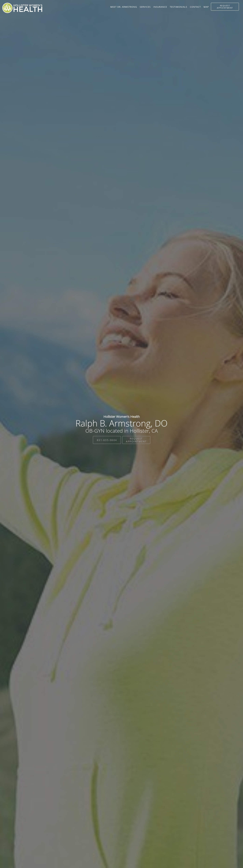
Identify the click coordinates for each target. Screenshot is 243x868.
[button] (225, 7)
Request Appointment (136, 440)
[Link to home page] (22, 8)
